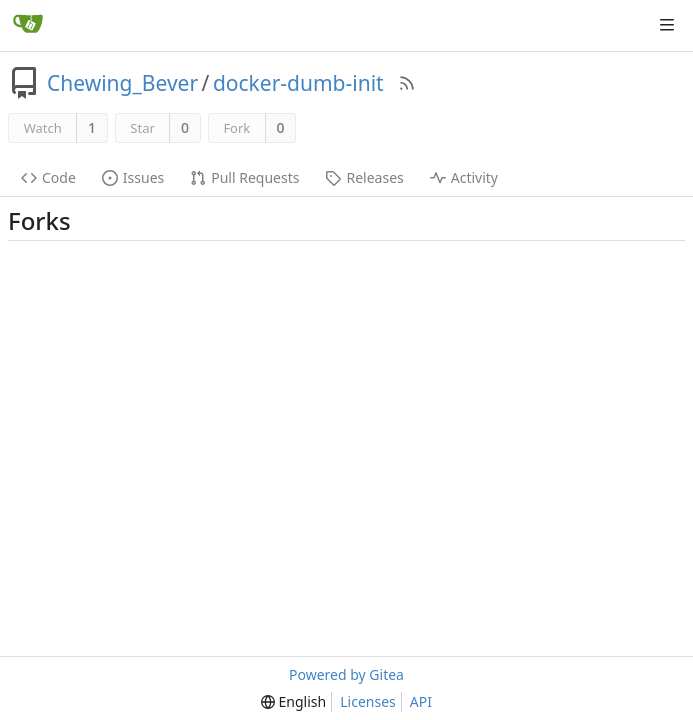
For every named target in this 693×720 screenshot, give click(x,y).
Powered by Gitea (346, 674)
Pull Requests (244, 177)
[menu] (293, 702)
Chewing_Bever (122, 83)
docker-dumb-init (298, 83)
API (421, 701)
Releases (364, 177)
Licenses (368, 701)
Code (48, 177)
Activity (464, 177)
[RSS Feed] (407, 83)
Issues (133, 177)
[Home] (28, 25)
